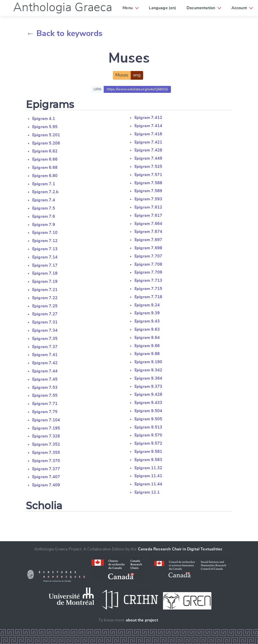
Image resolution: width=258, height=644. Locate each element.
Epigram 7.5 (44, 208)
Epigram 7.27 (45, 314)
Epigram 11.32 (148, 468)
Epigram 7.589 (148, 191)
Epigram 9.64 (147, 338)
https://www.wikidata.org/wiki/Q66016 (137, 89)
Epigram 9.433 (148, 403)
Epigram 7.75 (45, 412)
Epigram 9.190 (148, 362)
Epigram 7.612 (148, 207)
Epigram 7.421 (148, 142)
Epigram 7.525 (148, 167)
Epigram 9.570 (148, 435)
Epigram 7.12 (45, 241)
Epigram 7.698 (148, 248)
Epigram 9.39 (147, 313)
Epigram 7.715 (148, 289)
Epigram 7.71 (45, 404)
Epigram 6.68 (45, 168)
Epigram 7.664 (148, 224)
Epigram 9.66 (147, 346)
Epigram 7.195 (46, 428)
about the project (142, 620)
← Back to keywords (64, 34)
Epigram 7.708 (148, 264)
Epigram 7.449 (148, 158)
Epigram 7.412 (148, 118)
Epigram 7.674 (148, 232)
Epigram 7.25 (45, 306)
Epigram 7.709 (148, 272)
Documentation (201, 8)
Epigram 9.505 (148, 419)
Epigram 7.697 (148, 240)
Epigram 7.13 (45, 249)
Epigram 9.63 (147, 329)
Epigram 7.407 (46, 477)
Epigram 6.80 (45, 176)
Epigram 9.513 (148, 427)
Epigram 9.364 (148, 378)
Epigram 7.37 (45, 347)
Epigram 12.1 (147, 492)
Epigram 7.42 (45, 363)
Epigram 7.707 (148, 256)
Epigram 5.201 (46, 135)
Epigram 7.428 (148, 150)
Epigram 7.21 (45, 290)
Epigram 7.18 (45, 273)
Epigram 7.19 (45, 282)
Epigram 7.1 (44, 184)
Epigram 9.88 (147, 354)
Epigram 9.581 (148, 452)
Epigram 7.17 (45, 265)
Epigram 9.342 (148, 370)
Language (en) (162, 8)
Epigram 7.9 (44, 225)
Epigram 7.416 (148, 134)
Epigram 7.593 (148, 199)
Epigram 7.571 (148, 175)
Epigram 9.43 (147, 321)
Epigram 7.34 (45, 330)
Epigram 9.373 (148, 387)
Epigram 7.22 (45, 298)
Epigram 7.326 (46, 436)
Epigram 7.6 (44, 216)
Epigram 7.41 (45, 355)
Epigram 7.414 (148, 126)
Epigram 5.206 (46, 143)
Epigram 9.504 (148, 411)
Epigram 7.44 (45, 371)
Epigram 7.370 (46, 461)
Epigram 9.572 (148, 443)
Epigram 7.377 (46, 469)
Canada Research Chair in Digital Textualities (180, 549)
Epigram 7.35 (45, 339)
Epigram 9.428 (148, 394)
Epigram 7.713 (148, 281)
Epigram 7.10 (45, 233)
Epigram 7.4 (44, 200)
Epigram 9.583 (148, 460)
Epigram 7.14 (45, 257)
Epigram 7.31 (45, 322)
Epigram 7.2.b (45, 192)
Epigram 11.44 (148, 484)
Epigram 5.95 (45, 127)
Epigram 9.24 (147, 305)
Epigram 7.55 (45, 395)
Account (239, 8)
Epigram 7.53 (45, 388)
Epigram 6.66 (45, 159)
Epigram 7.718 (148, 297)
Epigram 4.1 (44, 119)
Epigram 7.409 (46, 485)
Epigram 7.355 (46, 453)
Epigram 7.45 (45, 379)
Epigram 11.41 (148, 476)
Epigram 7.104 (46, 420)
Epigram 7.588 (148, 183)
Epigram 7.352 (46, 444)
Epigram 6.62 (45, 151)
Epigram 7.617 (148, 215)
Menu (128, 8)
